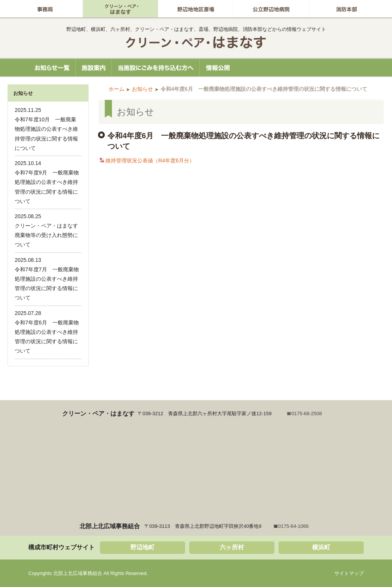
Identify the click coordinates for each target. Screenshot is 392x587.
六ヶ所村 (232, 547)
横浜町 (321, 547)
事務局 (45, 9)
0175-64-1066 (293, 526)
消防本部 (346, 9)
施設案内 (94, 68)
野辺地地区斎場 (196, 9)
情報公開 (221, 68)
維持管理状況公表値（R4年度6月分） (150, 161)
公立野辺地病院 (271, 9)
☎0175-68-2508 (304, 413)
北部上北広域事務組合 (196, 43)
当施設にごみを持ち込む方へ (156, 68)
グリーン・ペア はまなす (120, 9)
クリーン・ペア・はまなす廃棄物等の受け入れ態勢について (46, 235)
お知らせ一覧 (49, 68)
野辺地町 (142, 547)
